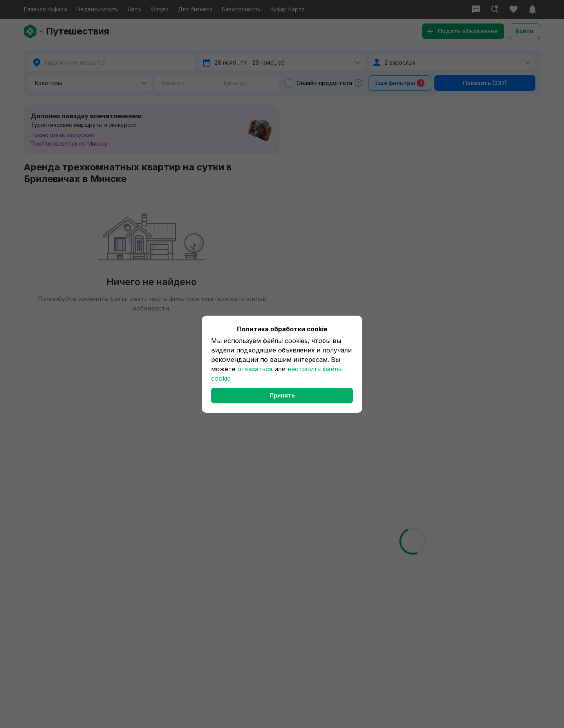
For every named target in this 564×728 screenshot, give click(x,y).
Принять (282, 395)
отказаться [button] (255, 369)
